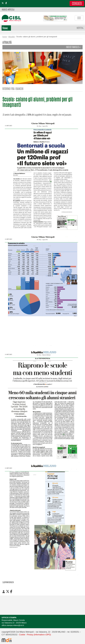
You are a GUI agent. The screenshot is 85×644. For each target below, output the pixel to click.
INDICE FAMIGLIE (73, 47)
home (5, 37)
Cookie (22, 635)
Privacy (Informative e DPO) (39, 635)
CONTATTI (77, 4)
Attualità (12, 37)
